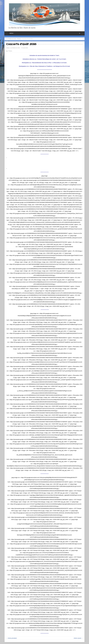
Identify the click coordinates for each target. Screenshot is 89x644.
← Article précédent (11, 638)
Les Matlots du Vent (15, 48)
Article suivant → (78, 638)
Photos (10, 51)
